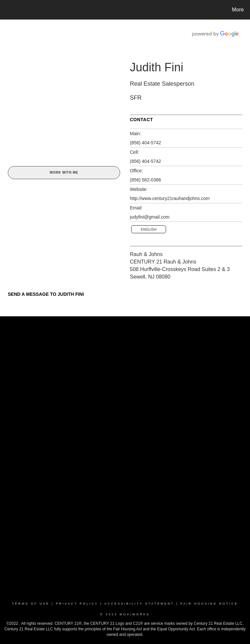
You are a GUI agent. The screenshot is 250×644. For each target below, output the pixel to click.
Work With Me (64, 172)
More (238, 10)
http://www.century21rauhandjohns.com (170, 198)
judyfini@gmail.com (150, 217)
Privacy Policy (77, 604)
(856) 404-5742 (146, 143)
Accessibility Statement (139, 604)
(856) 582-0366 (146, 180)
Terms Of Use (31, 604)
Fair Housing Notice (209, 604)
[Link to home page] (6, 10)
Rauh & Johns (146, 254)
